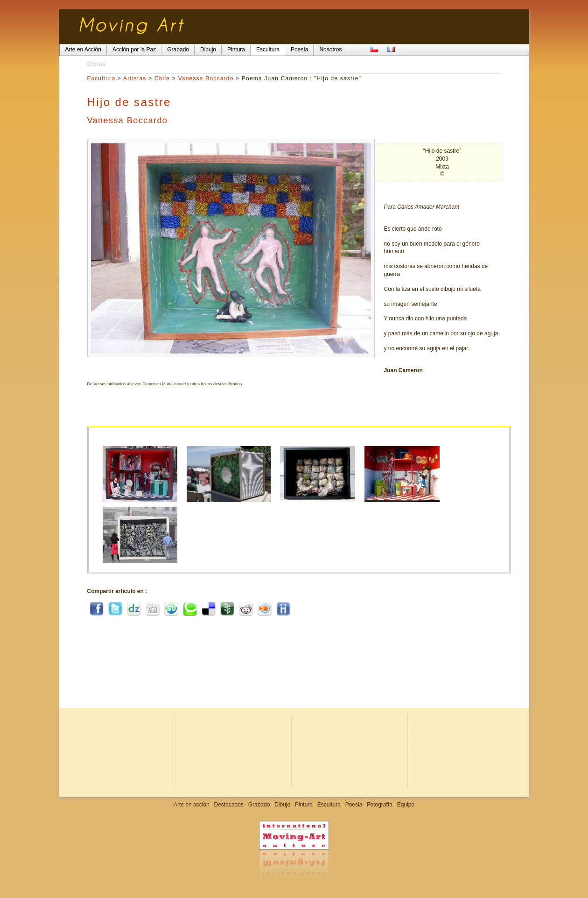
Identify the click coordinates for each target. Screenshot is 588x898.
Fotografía (380, 805)
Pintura (304, 805)
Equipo (406, 805)
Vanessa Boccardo (206, 78)
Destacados (228, 805)
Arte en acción (192, 805)
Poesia (354, 805)
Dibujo (282, 805)
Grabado (259, 805)
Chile (162, 78)
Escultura (101, 78)
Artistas (135, 78)
